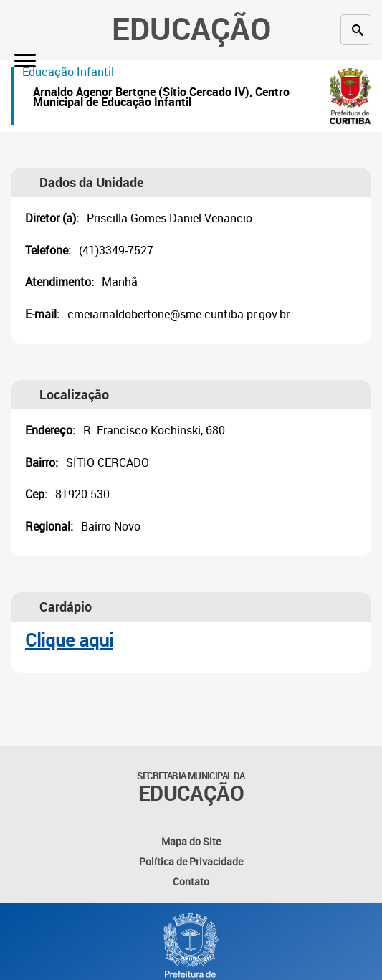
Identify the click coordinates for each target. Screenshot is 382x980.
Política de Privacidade (191, 861)
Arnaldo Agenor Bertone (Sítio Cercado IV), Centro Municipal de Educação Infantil (161, 99)
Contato (191, 881)
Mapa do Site (191, 841)
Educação (191, 28)
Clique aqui (69, 640)
